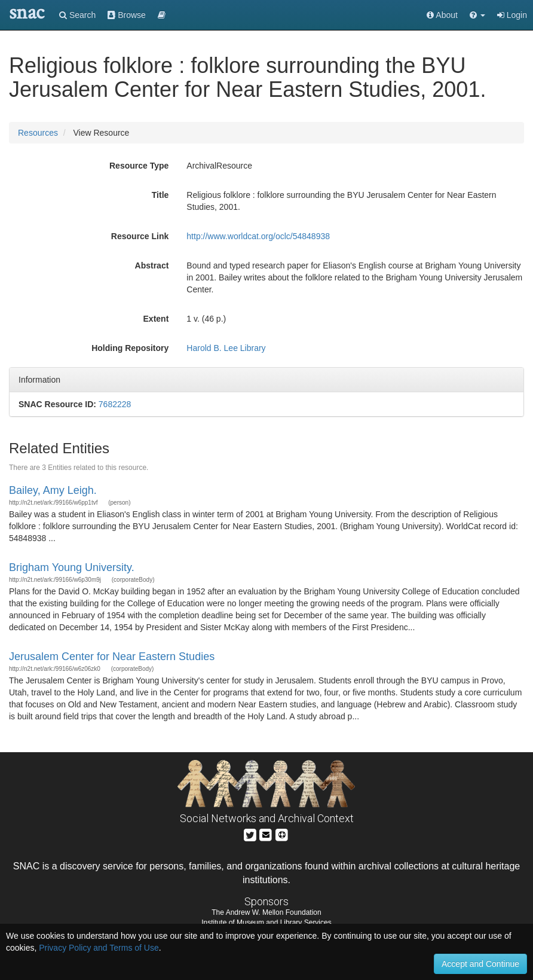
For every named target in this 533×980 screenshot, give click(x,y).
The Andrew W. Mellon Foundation (266, 912)
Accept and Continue (480, 964)
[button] (477, 15)
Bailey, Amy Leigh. (53, 490)
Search (77, 15)
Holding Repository (130, 348)
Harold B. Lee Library (226, 348)
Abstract (152, 265)
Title (160, 195)
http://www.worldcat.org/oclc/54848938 (258, 236)
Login (512, 15)
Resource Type (139, 166)
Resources (38, 133)
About (442, 15)
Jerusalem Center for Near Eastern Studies (112, 657)
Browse (127, 15)
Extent (156, 319)
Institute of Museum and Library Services (266, 923)
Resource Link (140, 236)
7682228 (115, 404)
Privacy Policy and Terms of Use (99, 948)
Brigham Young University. (72, 567)
